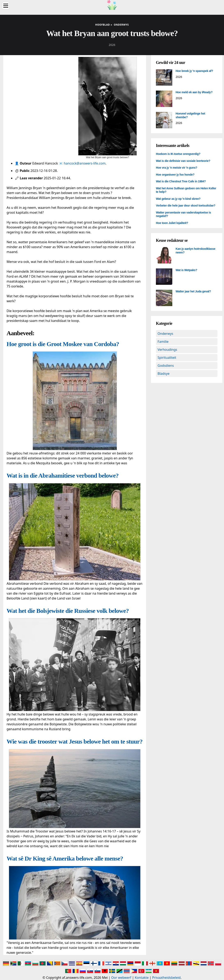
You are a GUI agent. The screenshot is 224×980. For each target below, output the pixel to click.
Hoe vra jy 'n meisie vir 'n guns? (177, 168)
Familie (163, 342)
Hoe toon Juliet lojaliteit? (172, 223)
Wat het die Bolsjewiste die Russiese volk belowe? (68, 611)
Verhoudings (167, 350)
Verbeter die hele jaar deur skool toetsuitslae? (186, 206)
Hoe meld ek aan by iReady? (194, 92)
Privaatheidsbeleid (166, 978)
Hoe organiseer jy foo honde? (175, 175)
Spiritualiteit (167, 358)
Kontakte (142, 978)
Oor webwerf (121, 978)
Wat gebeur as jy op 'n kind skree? (178, 199)
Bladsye (163, 374)
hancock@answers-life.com (85, 163)
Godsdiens (166, 366)
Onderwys (165, 334)
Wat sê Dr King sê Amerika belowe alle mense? (65, 858)
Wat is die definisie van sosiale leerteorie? (183, 161)
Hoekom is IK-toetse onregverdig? (178, 154)
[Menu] (6, 6)
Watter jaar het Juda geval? (193, 291)
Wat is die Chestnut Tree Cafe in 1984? (181, 181)
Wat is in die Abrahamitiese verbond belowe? (63, 475)
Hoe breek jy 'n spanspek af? (194, 71)
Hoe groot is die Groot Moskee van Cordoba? (63, 344)
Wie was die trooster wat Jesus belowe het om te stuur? (75, 741)
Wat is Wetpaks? (186, 270)
